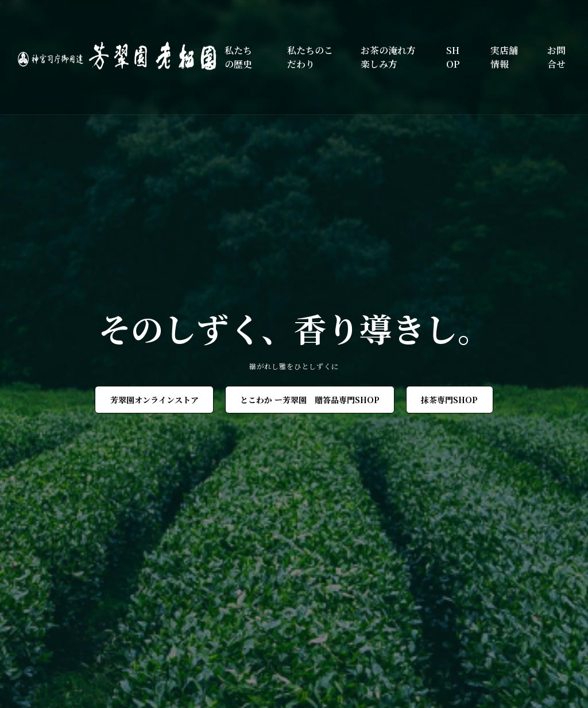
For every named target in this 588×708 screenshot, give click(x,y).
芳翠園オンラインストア (154, 400)
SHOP (453, 57)
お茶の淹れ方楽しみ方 (388, 57)
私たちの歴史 (238, 57)
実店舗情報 (504, 57)
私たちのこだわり (310, 57)
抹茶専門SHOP (449, 400)
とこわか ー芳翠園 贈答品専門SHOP (310, 400)
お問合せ (556, 57)
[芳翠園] (121, 57)
